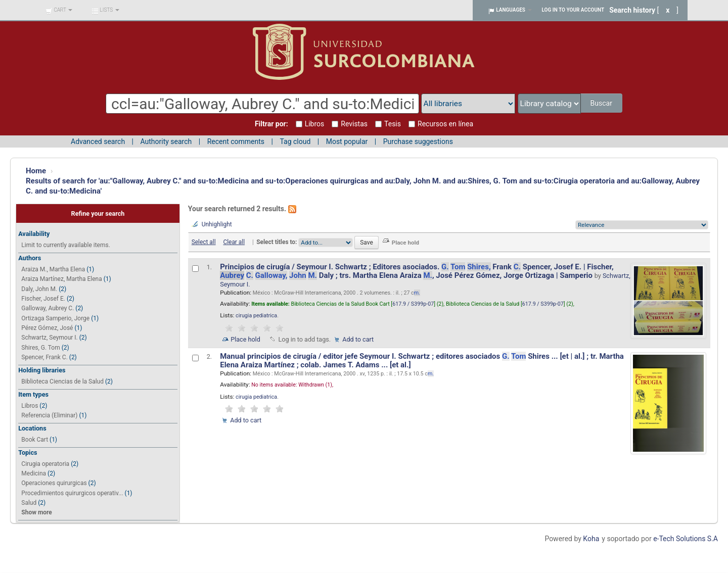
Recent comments (236, 141)
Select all (204, 242)
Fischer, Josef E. (43, 299)
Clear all (234, 242)
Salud (29, 503)
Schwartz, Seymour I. (49, 338)
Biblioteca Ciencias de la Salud (62, 381)
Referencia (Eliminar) (49, 415)
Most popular (347, 141)
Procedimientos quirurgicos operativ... (72, 493)
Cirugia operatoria (45, 464)
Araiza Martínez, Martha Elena (61, 279)
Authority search (166, 141)
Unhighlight (217, 224)
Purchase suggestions (418, 141)
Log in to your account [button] (573, 10)
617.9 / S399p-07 (413, 304)
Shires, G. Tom (40, 348)
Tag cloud (295, 141)
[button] (59, 10)
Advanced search (98, 141)
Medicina (34, 473)
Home (36, 171)
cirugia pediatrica (256, 316)
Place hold (245, 339)
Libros (30, 406)
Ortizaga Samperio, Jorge (55, 318)
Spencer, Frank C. (44, 357)
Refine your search (98, 213)
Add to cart (358, 339)
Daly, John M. (39, 289)
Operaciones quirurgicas (54, 483)
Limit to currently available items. (65, 245)
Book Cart (35, 440)
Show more (36, 512)
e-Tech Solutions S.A (686, 539)
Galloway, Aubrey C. (48, 308)
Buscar (602, 103)
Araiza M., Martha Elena (53, 269)
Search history (632, 10)
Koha (591, 539)
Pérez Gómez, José (47, 328)
